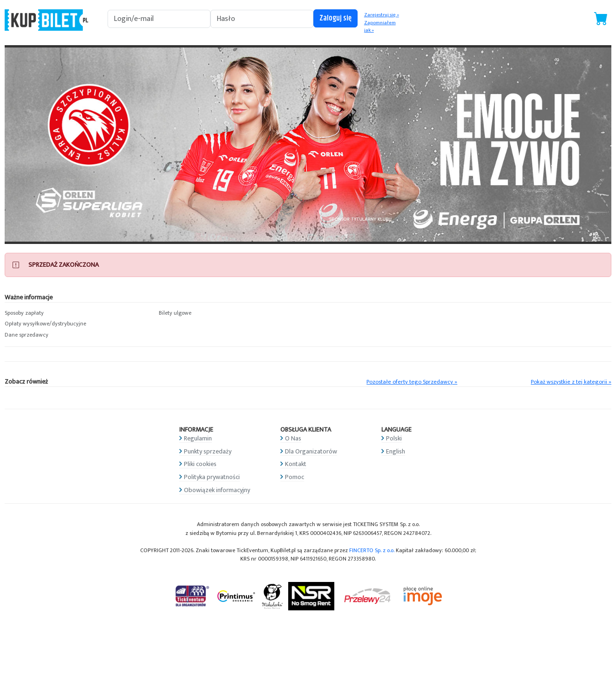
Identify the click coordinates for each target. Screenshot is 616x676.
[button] (77, 313)
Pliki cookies (200, 464)
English (396, 451)
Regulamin (198, 438)
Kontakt (296, 464)
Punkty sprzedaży (208, 451)
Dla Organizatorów (311, 451)
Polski (394, 438)
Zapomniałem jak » (380, 27)
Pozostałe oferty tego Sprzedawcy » (412, 382)
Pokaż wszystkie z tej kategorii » (571, 382)
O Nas (293, 438)
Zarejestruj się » (382, 15)
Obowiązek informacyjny (217, 490)
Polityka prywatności (212, 477)
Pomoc (294, 477)
